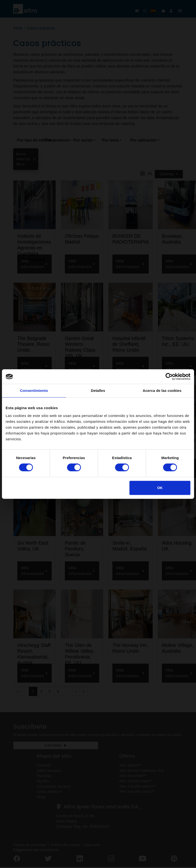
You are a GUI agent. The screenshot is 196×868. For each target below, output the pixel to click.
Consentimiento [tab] (34, 391)
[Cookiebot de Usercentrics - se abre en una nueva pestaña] (169, 377)
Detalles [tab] (98, 391)
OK (160, 488)
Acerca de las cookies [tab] (162, 391)
